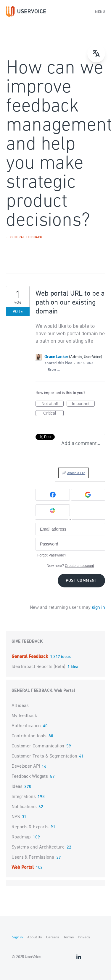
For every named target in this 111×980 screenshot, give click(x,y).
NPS (16, 817)
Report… (54, 370)
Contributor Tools (29, 736)
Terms (68, 937)
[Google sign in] (88, 495)
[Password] (70, 544)
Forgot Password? (52, 555)
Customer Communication (38, 746)
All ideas (20, 706)
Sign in (17, 937)
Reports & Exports (30, 827)
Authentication (26, 726)
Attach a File (76, 473)
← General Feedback (24, 238)
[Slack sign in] (53, 510)
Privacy (84, 937)
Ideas (17, 787)
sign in (98, 608)
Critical (53, 413)
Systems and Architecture (38, 847)
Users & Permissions (33, 857)
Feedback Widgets (30, 777)
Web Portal (65, 691)
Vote (18, 312)
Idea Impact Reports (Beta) (39, 667)
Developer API (26, 766)
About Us (34, 937)
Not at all (53, 404)
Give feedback (27, 642)
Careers (53, 937)
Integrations (24, 797)
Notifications (24, 807)
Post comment (81, 581)
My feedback (24, 716)
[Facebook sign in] (53, 495)
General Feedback (30, 657)
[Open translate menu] (96, 54)
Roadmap (21, 837)
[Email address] (70, 529)
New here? (70, 566)
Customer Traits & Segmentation (44, 756)
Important (83, 404)
